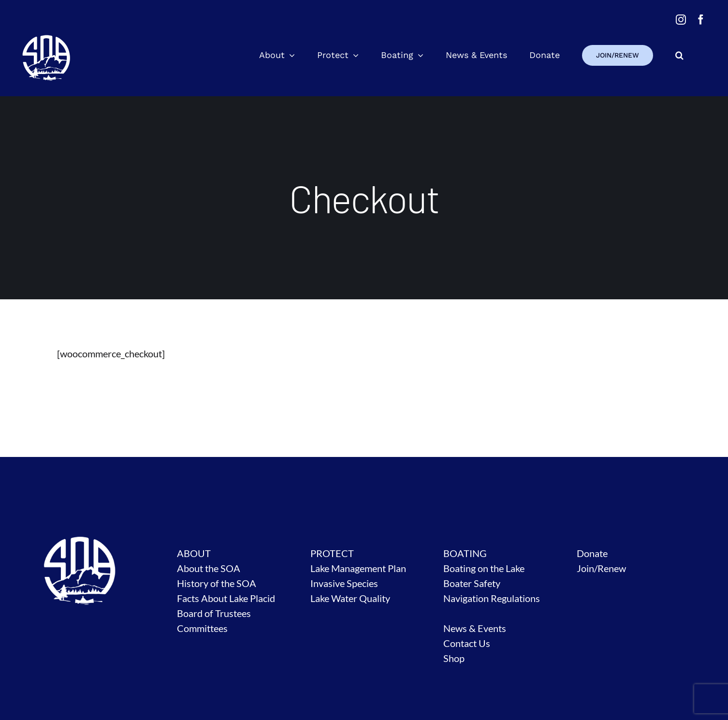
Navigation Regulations (492, 598)
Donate (592, 553)
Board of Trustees (214, 613)
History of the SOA (217, 583)
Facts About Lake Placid (226, 598)
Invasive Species (344, 583)
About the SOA (209, 568)
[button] (679, 55)
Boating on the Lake (484, 568)
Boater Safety (472, 583)
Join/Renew (601, 568)
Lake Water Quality (350, 598)
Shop (454, 658)
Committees (202, 628)
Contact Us (467, 643)
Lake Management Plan (358, 568)
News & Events (475, 628)
